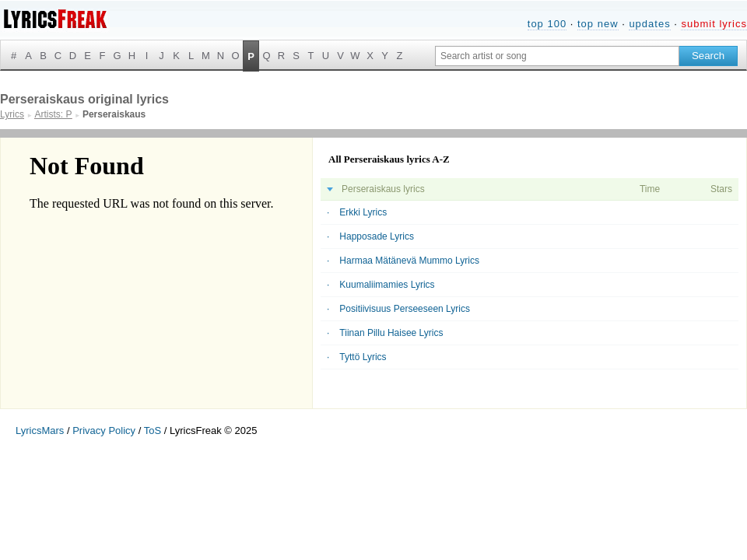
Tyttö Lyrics (363, 357)
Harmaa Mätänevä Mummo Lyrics (409, 261)
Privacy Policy (104, 430)
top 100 (547, 24)
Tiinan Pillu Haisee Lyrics (391, 333)
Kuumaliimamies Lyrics (387, 285)
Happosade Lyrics (377, 236)
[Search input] (557, 56)
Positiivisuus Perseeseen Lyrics (405, 309)
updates (649, 24)
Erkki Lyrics (363, 212)
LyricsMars (40, 430)
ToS (153, 430)
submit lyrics (714, 24)
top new (598, 24)
